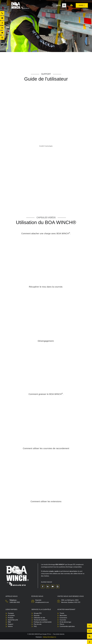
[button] (64, 5)
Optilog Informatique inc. (50, 641)
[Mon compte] (71, 5)
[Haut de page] (90, 642)
